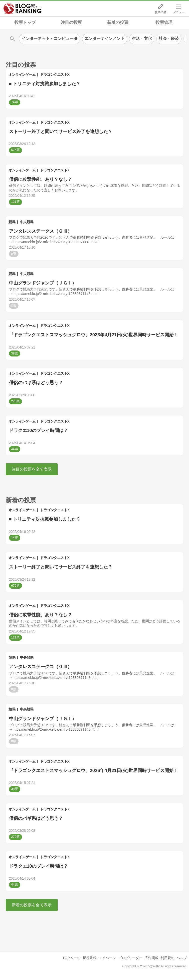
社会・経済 (169, 38)
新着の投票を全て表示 (32, 905)
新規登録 (89, 958)
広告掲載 (152, 958)
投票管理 (164, 23)
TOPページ (71, 958)
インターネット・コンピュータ (50, 38)
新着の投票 (118, 23)
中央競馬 (27, 222)
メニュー (179, 12)
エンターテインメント (105, 38)
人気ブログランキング (22, 8)
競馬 (12, 222)
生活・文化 (142, 38)
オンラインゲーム (22, 74)
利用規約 (168, 958)
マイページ (107, 958)
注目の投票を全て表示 (32, 469)
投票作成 (161, 12)
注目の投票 (71, 23)
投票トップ (25, 23)
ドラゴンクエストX (55, 74)
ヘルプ (182, 958)
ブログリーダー (130, 958)
